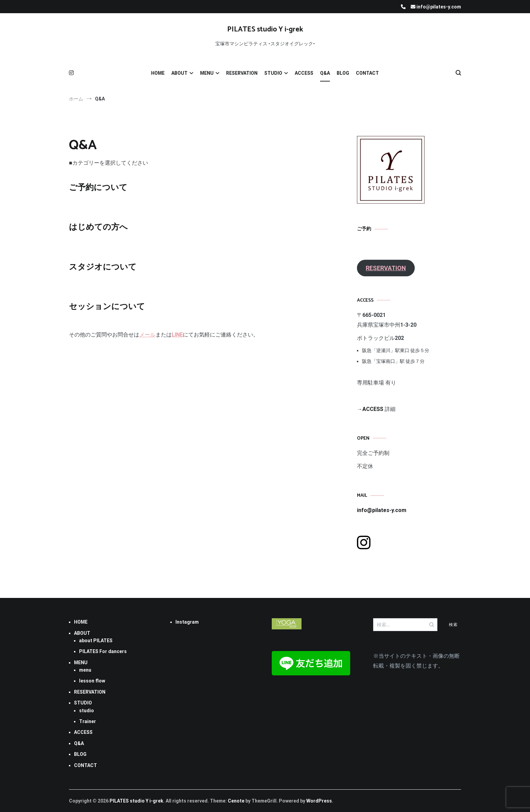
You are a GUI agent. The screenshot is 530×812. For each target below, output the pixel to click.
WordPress (319, 801)
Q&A (325, 73)
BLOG (343, 73)
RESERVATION (242, 73)
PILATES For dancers (103, 651)
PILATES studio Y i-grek (265, 29)
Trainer (88, 721)
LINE (177, 335)
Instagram (187, 622)
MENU (207, 73)
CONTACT (367, 73)
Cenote (236, 801)
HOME (158, 73)
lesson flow (92, 681)
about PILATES (96, 641)
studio (87, 711)
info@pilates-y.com (382, 510)
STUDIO (273, 73)
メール (147, 335)
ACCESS (304, 73)
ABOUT (179, 73)
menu (85, 670)
